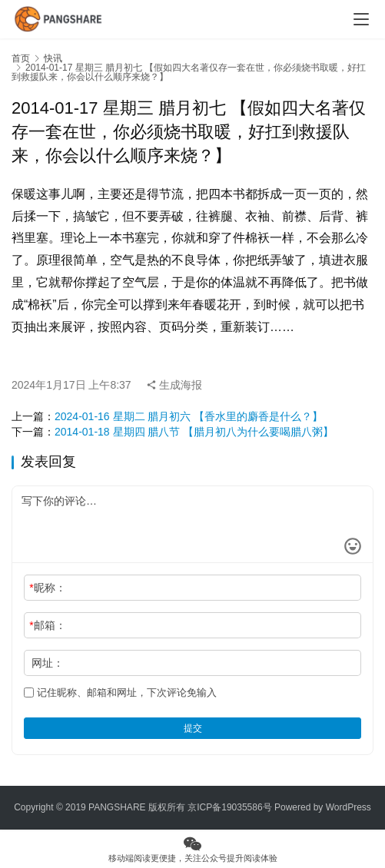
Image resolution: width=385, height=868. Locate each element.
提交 (193, 728)
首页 (21, 58)
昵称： (47, 588)
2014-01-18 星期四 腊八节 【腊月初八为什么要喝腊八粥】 (194, 432)
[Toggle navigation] (361, 19)
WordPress (348, 807)
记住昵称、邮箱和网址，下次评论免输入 (120, 692)
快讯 (53, 58)
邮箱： (47, 625)
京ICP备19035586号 (229, 807)
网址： (48, 663)
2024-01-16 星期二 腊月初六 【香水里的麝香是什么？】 (189, 416)
